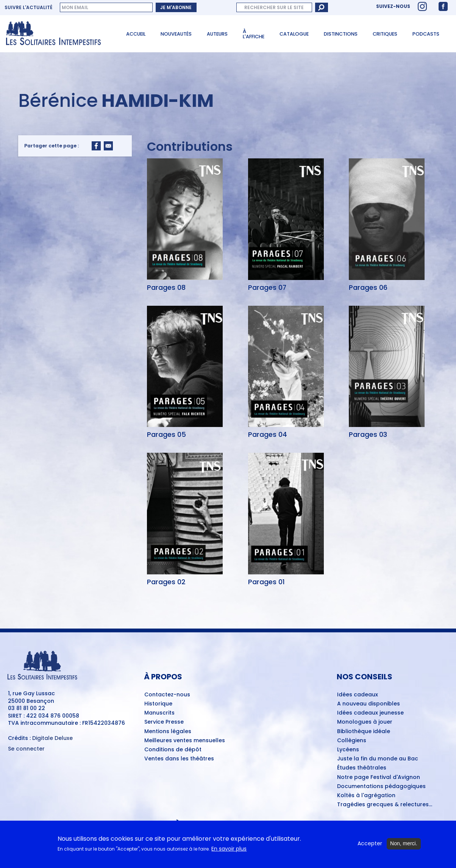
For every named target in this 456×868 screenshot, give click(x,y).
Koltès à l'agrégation (366, 796)
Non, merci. (404, 844)
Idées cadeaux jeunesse (370, 713)
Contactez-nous (167, 695)
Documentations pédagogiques (381, 787)
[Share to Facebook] (96, 146)
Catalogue (294, 34)
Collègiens (352, 741)
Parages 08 (166, 288)
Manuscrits (159, 713)
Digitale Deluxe (52, 738)
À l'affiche (254, 34)
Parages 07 (267, 288)
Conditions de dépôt (173, 750)
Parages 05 (166, 435)
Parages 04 (268, 435)
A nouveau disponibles (369, 704)
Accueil (136, 34)
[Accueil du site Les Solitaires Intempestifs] (58, 34)
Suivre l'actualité (28, 8)
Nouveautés (176, 34)
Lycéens (348, 750)
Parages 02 (166, 582)
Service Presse (164, 722)
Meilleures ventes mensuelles (185, 741)
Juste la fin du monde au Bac (378, 759)
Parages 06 (368, 288)
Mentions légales (168, 732)
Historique (158, 704)
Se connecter (26, 749)
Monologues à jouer (365, 722)
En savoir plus (229, 849)
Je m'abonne (176, 7)
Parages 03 (368, 435)
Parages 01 (266, 582)
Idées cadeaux (358, 695)
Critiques (385, 34)
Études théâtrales (362, 768)
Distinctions (341, 34)
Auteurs (217, 34)
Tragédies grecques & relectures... (385, 805)
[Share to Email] (108, 146)
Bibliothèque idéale (364, 732)
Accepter (370, 844)
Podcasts (426, 34)
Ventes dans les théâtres (179, 759)
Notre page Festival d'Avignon (379, 777)
